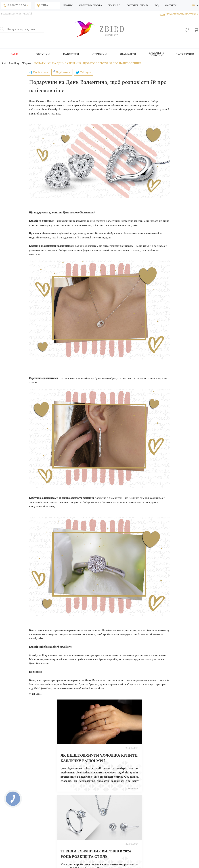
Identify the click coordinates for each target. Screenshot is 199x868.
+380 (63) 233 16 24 (115, 846)
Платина (80, 831)
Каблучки (71, 54)
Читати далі (88, 780)
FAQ (156, 6)
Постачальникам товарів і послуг (178, 809)
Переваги (50, 805)
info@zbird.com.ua (18, 850)
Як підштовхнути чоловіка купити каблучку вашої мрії (62, 750)
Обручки (43, 54)
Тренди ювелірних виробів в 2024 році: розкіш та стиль (136, 750)
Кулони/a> (81, 820)
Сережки (99, 54)
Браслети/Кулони (156, 54)
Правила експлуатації (125, 820)
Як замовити (120, 802)
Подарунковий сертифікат (127, 813)
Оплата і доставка (122, 805)
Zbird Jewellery (11, 63)
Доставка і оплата (138, 6)
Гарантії (117, 824)
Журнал (114, 6)
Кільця (80, 805)
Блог (48, 809)
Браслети (81, 816)
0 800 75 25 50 (113, 850)
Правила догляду (122, 816)
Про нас (68, 6)
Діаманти (128, 54)
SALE (14, 54)
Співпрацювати (169, 802)
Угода (116, 809)
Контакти (170, 6)
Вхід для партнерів (171, 805)
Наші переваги (121, 831)
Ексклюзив (185, 54)
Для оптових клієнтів (125, 827)
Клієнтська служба (90, 6)
